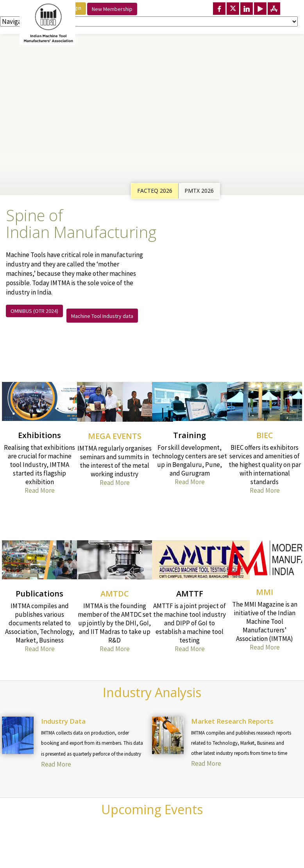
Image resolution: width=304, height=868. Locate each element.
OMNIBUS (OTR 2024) (34, 311)
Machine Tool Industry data (102, 316)
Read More (40, 490)
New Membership (112, 9)
